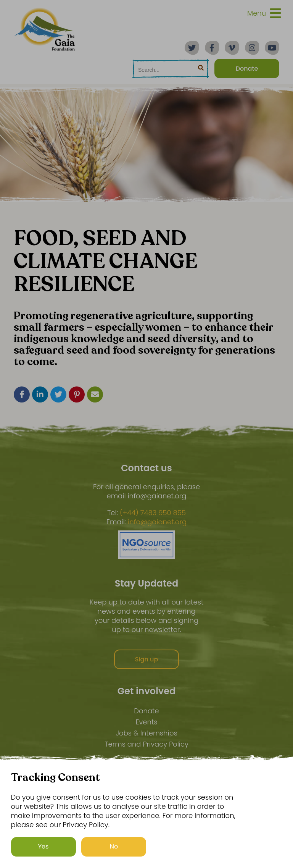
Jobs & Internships (146, 733)
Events (146, 722)
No (114, 846)
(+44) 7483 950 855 (153, 513)
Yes (43, 846)
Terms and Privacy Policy (146, 744)
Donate (146, 711)
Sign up (147, 659)
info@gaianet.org (157, 522)
